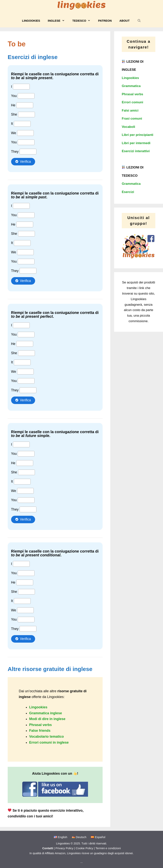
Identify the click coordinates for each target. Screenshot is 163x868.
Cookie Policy (84, 848)
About (125, 21)
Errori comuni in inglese (49, 742)
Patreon (105, 21)
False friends (40, 731)
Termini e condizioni (108, 848)
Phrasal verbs (40, 725)
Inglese (58, 21)
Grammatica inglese (46, 713)
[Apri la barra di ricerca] (139, 21)
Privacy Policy (64, 848)
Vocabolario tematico (47, 737)
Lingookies (31, 21)
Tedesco (83, 21)
